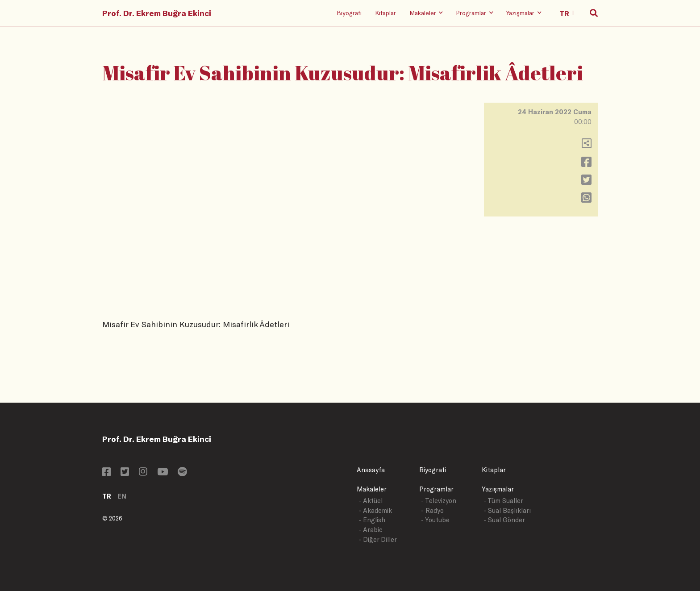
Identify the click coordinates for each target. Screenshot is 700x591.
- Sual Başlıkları (507, 510)
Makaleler (372, 489)
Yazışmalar (498, 489)
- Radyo (432, 510)
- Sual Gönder (504, 520)
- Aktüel (371, 501)
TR (107, 496)
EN (122, 496)
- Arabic (371, 530)
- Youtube (435, 520)
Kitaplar (385, 13)
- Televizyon (439, 501)
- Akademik (375, 510)
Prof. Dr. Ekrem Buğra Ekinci (157, 13)
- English (372, 520)
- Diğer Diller (378, 539)
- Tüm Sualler (503, 501)
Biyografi (349, 13)
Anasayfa (371, 470)
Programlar (436, 489)
